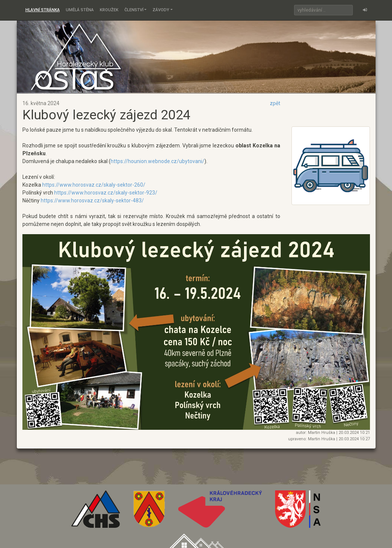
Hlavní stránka (43, 10)
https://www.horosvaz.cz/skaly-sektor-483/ (92, 200)
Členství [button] (134, 10)
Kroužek (109, 10)
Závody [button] (161, 10)
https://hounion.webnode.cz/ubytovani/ (158, 161)
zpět (275, 103)
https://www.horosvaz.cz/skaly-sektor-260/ (94, 185)
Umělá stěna (80, 10)
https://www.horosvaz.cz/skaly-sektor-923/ (106, 193)
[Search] (323, 10)
